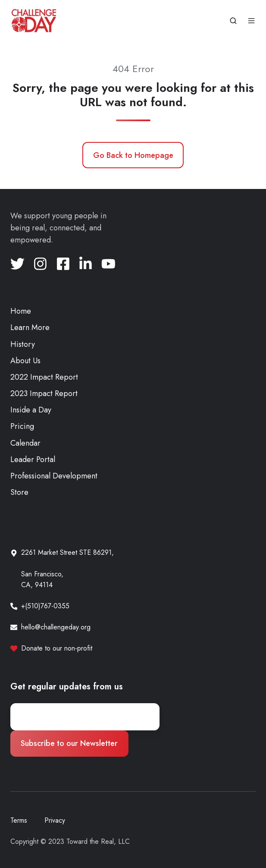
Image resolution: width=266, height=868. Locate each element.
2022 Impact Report (44, 377)
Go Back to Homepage (133, 155)
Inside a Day (31, 410)
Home (21, 311)
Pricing (22, 426)
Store (19, 492)
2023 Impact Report (44, 393)
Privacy (55, 820)
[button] (233, 21)
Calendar (25, 443)
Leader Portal (33, 459)
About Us (25, 361)
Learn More (30, 327)
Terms (19, 820)
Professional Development (54, 476)
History (23, 344)
